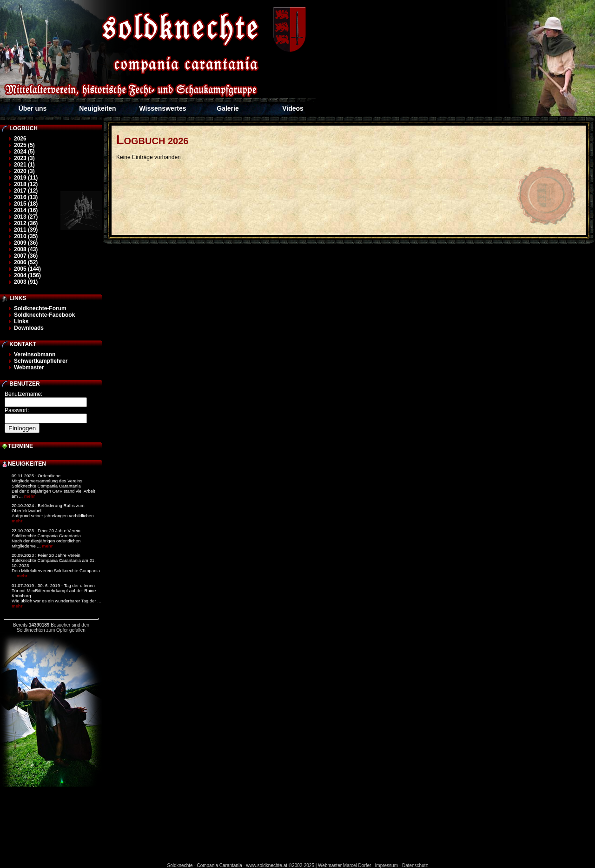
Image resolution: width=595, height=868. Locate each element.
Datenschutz (415, 865)
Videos (293, 108)
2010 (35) (26, 236)
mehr (30, 496)
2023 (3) (24, 158)
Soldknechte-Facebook (44, 315)
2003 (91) (26, 282)
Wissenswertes (162, 108)
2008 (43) (26, 249)
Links (21, 321)
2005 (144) (27, 269)
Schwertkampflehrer (41, 361)
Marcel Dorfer (357, 865)
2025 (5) (24, 145)
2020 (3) (24, 171)
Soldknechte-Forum (40, 308)
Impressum (387, 865)
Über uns (33, 108)
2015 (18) (26, 204)
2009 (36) (26, 243)
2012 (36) (26, 223)
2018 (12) (26, 184)
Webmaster (29, 367)
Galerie (228, 108)
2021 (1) (24, 165)
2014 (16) (26, 210)
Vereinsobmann (35, 354)
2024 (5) (24, 152)
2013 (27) (26, 217)
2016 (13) (26, 197)
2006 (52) (26, 262)
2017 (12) (26, 191)
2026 (20, 139)
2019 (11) (26, 178)
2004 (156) (27, 275)
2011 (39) (26, 230)
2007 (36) (26, 256)
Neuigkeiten (97, 108)
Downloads (29, 328)
